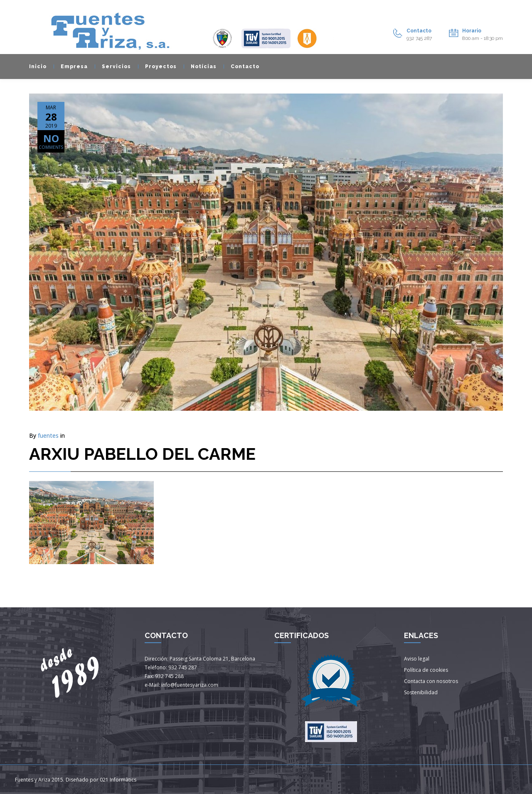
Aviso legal (417, 659)
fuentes (48, 435)
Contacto (241, 67)
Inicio (38, 67)
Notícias (200, 67)
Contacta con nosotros (431, 681)
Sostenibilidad (421, 692)
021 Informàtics (118, 780)
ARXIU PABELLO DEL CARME (142, 454)
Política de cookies (426, 670)
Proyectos (157, 67)
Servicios (113, 67)
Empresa (71, 67)
